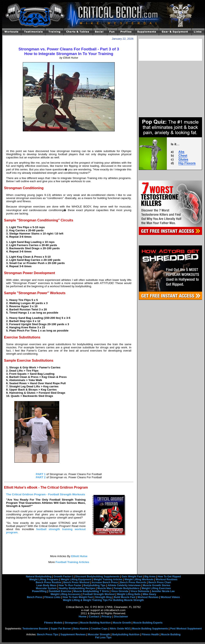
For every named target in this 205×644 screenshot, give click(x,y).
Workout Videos (170, 597)
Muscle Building (171, 635)
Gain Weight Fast (132, 577)
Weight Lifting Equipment (76, 579)
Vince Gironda (120, 591)
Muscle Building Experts (148, 623)
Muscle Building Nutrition (95, 623)
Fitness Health (150, 635)
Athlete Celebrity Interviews (124, 585)
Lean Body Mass (47, 585)
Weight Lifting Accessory (65, 594)
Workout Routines (167, 579)
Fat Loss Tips (103, 637)
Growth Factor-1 (63, 577)
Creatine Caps (99, 629)
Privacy (106, 616)
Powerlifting (39, 591)
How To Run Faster (70, 585)
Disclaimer (121, 616)
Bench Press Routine (48, 582)
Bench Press (34, 597)
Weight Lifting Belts (129, 594)
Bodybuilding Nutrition (126, 635)
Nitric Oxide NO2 (120, 629)
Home (83, 616)
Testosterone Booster (35, 629)
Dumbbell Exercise (60, 591)
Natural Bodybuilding (39, 577)
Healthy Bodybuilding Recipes (77, 588)
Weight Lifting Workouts (139, 579)
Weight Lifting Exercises (156, 588)
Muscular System (46, 588)
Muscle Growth (122, 623)
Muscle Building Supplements (150, 629)
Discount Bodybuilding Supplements (97, 577)
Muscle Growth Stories (156, 585)
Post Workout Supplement (186, 629)
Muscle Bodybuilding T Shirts (91, 591)
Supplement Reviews (73, 635)
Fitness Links (52, 597)
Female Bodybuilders (126, 588)
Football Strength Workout (99, 594)
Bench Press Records (133, 582)
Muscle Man (104, 588)
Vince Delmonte (140, 591)
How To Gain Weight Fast (78, 597)
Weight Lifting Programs (44, 579)
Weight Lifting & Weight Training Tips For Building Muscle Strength (103, 600)
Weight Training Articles (108, 579)
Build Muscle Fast (125, 597)
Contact (94, 616)
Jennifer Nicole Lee (163, 591)
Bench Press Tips (48, 635)
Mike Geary (149, 594)
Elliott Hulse (79, 556)
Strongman (71, 623)
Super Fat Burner (61, 629)
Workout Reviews (148, 597)
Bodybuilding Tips (94, 585)
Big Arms (150, 577)
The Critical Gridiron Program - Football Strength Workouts (46, 494)
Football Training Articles (72, 562)
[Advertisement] (69, 140)
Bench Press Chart (160, 582)
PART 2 (41, 477)
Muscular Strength (99, 635)
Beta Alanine (81, 629)
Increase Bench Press (105, 582)
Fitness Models (53, 623)
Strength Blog (103, 597)
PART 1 (41, 474)
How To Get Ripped (169, 577)
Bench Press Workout (76, 582)
